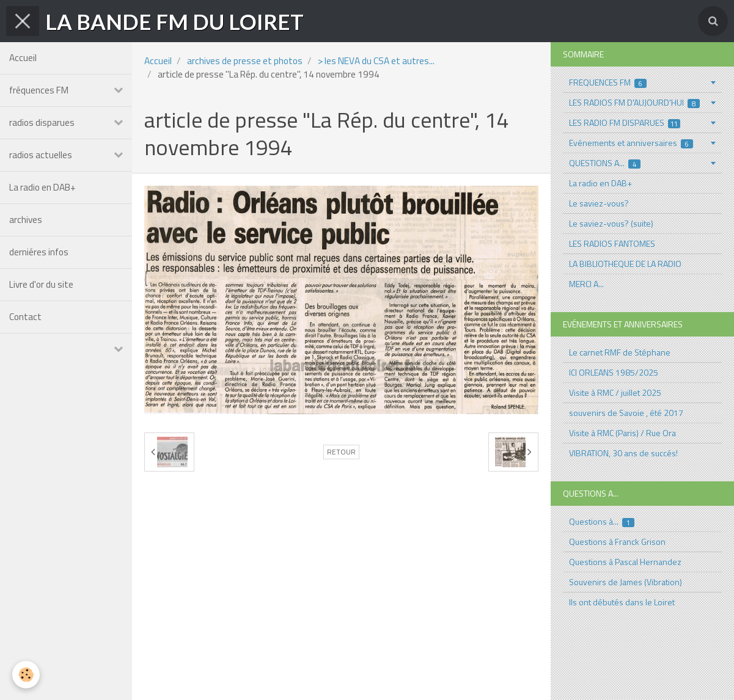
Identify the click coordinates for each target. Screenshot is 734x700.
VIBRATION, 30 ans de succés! (623, 453)
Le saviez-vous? (599, 203)
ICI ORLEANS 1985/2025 (614, 372)
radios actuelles (41, 155)
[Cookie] (26, 675)
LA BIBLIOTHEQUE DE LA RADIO (625, 264)
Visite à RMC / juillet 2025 (615, 392)
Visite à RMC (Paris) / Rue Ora (622, 433)
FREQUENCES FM (608, 82)
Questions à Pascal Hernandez (625, 562)
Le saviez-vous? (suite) (611, 223)
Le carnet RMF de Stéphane (620, 352)
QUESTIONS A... (605, 163)
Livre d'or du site (41, 284)
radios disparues (42, 122)
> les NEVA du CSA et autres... (376, 61)
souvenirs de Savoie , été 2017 (626, 413)
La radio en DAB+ (42, 187)
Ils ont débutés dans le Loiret (622, 602)
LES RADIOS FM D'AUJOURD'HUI (635, 102)
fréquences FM (39, 90)
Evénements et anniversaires (631, 143)
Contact (25, 317)
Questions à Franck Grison (617, 541)
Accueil (23, 58)
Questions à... (602, 521)
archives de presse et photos (245, 61)
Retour (341, 452)
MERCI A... (586, 284)
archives (26, 220)
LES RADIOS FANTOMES (612, 243)
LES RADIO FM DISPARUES (625, 122)
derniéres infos (39, 252)
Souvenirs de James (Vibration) (626, 582)
